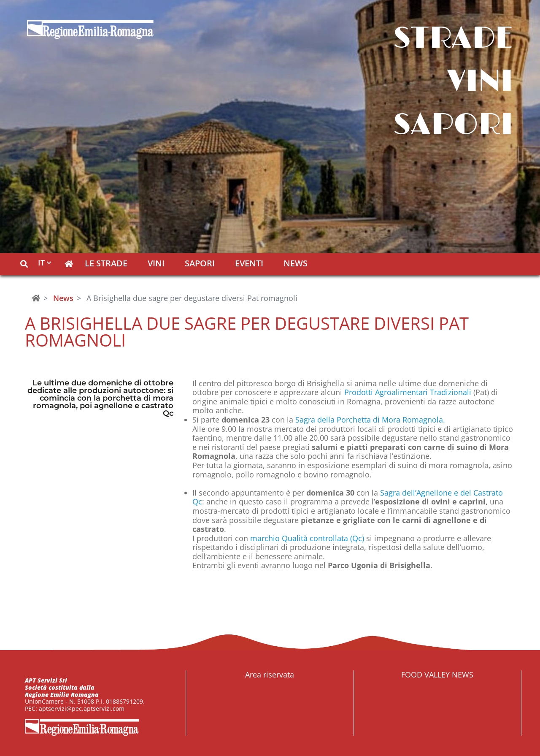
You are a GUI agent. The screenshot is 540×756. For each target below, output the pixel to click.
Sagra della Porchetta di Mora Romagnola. (370, 420)
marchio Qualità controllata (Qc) (308, 538)
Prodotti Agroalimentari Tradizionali (408, 392)
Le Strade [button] (106, 264)
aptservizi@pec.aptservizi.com (82, 709)
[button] (24, 264)
